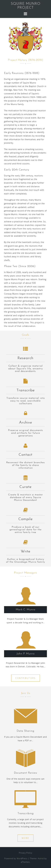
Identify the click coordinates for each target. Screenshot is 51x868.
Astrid (41, 858)
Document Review (26, 773)
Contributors (26, 678)
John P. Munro (26, 654)
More (26, 838)
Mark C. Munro (26, 610)
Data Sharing (26, 731)
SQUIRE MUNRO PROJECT (26, 6)
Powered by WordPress (16, 858)
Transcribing (26, 813)
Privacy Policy (26, 853)
